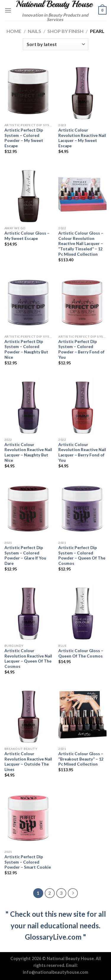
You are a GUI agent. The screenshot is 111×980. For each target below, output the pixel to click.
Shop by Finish (65, 31)
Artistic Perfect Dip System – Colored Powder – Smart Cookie (28, 862)
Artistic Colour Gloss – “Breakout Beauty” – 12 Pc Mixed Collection (81, 759)
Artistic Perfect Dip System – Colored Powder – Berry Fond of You (81, 349)
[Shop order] (55, 44)
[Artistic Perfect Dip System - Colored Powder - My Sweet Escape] (29, 91)
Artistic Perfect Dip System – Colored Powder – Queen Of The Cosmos (82, 555)
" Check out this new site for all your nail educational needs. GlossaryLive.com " (56, 925)
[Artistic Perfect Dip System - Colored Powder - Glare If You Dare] (29, 509)
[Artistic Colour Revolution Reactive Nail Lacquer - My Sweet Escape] (82, 91)
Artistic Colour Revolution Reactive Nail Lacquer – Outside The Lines (28, 762)
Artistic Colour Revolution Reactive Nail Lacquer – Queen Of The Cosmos (28, 659)
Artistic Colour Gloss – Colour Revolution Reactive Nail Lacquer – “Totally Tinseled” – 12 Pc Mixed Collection (81, 244)
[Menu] (8, 10)
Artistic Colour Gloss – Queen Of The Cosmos (81, 653)
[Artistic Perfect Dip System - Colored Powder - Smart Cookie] (29, 818)
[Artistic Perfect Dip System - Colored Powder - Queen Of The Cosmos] (82, 509)
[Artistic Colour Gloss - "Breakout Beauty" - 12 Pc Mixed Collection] (82, 715)
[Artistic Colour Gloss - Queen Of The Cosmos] (82, 612)
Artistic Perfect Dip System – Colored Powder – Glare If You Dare (25, 555)
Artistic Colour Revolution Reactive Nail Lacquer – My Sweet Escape (82, 138)
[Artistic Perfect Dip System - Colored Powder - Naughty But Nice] (29, 302)
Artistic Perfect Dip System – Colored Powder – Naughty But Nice (26, 349)
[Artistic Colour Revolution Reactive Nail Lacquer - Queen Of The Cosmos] (29, 612)
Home (14, 31)
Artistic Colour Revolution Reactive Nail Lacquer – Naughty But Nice (28, 452)
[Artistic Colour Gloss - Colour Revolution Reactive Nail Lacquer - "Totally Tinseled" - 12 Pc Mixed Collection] (82, 194)
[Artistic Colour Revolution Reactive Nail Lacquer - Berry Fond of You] (82, 406)
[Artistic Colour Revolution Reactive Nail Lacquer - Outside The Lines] (29, 715)
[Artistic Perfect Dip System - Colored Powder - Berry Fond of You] (82, 302)
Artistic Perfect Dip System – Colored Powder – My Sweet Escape (24, 138)
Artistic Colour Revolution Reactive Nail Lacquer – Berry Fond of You (82, 452)
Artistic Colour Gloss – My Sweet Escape (27, 236)
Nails (34, 31)
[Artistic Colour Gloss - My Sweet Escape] (29, 194)
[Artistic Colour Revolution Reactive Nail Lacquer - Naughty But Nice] (29, 406)
